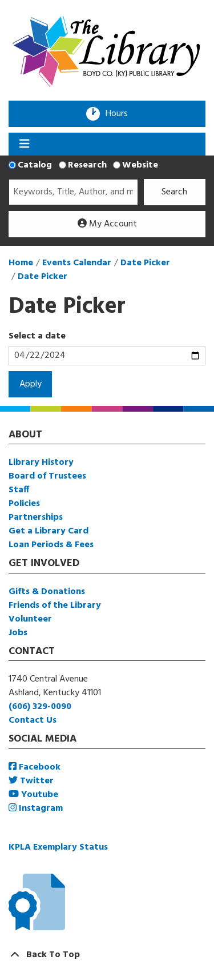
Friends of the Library (55, 605)
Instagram (36, 808)
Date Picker (145, 263)
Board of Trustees (47, 476)
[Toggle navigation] (24, 144)
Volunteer (30, 619)
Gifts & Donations (47, 592)
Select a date (37, 336)
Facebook (35, 767)
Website (140, 165)
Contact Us (33, 720)
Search (174, 192)
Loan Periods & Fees (51, 545)
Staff (19, 490)
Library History (41, 463)
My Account (107, 224)
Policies (24, 504)
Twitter (31, 781)
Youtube (33, 795)
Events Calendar (77, 263)
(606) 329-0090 (40, 707)
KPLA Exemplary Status (58, 847)
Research (87, 165)
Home (21, 263)
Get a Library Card (49, 531)
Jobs (18, 633)
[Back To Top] (107, 955)
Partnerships (36, 517)
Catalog (35, 165)
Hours (120, 114)
